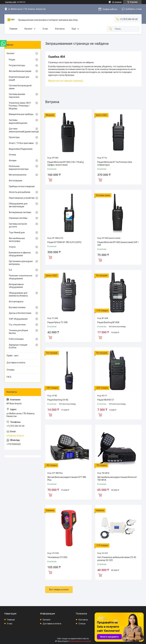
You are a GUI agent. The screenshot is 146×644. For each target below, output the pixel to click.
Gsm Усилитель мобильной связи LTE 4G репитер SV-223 (117, 559)
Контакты (60, 29)
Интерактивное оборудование (16, 286)
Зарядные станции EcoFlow (18, 346)
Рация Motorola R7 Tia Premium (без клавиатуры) (115, 164)
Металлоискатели (18, 175)
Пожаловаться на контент (80, 641)
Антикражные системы (20, 212)
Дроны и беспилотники (20, 313)
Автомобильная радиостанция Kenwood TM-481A (117, 479)
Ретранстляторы (17, 65)
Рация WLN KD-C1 (106, 400)
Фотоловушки (16, 181)
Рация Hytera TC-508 (57, 322)
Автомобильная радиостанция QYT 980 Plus (67, 479)
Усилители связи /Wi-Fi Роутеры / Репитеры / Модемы (20, 106)
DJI (10, 270)
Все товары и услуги (59, 589)
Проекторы (14, 137)
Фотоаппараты (16, 302)
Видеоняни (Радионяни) (21, 149)
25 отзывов (117, 2)
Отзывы (11, 370)
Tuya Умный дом (17, 232)
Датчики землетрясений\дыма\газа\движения (22, 130)
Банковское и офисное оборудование (20, 254)
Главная (13, 29)
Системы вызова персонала (17, 96)
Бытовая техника (17, 307)
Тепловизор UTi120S (57, 557)
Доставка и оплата (16, 363)
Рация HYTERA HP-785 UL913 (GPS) (64, 242)
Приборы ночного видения (22, 186)
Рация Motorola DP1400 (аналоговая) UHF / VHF (118, 244)
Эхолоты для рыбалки (20, 192)
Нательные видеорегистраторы (19, 168)
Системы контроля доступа (18, 225)
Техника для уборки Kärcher (18, 332)
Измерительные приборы (21, 114)
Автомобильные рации (20, 71)
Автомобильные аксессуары (17, 240)
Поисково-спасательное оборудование (21, 277)
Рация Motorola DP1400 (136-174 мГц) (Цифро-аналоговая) (66, 164)
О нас (45, 29)
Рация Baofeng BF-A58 (108, 322)
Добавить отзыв (134, 9)
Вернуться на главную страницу (66, 81)
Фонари (13, 160)
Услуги (12, 247)
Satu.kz (86, 639)
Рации (12, 60)
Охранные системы (18, 218)
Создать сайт (11, 2)
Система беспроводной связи (20, 87)
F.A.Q (9, 377)
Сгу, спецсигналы (17, 325)
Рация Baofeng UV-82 (58, 400)
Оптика (12, 155)
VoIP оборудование (18, 319)
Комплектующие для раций (19, 78)
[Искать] (111, 29)
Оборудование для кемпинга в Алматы (18, 294)
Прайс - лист (13, 356)
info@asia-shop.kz (15, 436)
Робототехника (16, 339)
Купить (50, 180)
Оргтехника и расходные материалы (21, 263)
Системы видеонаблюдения (18, 122)
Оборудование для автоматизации (18, 205)
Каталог (28, 29)
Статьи (82, 624)
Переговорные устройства (22, 198)
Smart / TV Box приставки (21, 143)
